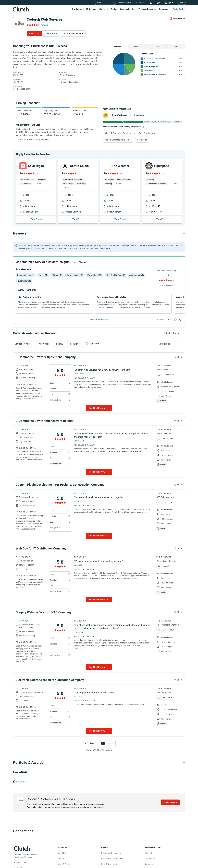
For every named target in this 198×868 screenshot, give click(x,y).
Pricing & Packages (147, 9)
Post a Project (179, 9)
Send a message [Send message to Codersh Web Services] (170, 802)
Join (182, 3)
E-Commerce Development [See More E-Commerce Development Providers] (155, 59)
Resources (164, 9)
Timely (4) (43, 275)
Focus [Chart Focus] (137, 47)
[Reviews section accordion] (99, 233)
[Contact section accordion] (99, 782)
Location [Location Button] (74, 344)
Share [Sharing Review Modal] (180, 357)
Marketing (104, 9)
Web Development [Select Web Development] (147, 133)
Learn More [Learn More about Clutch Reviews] (105, 248)
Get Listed (149, 853)
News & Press (64, 864)
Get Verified (150, 859)
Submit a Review (171, 333)
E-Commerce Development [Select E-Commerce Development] (123, 133)
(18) (78, 174)
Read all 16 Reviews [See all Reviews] (99, 320)
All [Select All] (106, 133)
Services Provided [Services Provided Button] (23, 344)
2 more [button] (174, 184)
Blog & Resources (109, 864)
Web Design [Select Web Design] (142, 140)
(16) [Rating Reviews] (172, 280)
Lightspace (161, 166)
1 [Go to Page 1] (98, 743)
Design (114, 9)
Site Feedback (20, 863)
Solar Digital (36, 166)
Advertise (149, 864)
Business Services (128, 9)
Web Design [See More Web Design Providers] (149, 70)
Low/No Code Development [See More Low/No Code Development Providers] (155, 74)
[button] (24, 344)
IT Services (91, 9)
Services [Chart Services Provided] (118, 47)
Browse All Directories (111, 853)
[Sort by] (171, 344)
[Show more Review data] (99, 408)
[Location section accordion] (99, 772)
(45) (120, 174)
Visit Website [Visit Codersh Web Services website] (51, 33)
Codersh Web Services (45, 19)
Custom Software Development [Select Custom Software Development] (118, 140)
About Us (61, 853)
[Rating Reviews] (32, 25)
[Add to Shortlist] (177, 19)
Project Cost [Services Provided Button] (43, 344)
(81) (36, 174)
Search (98, 3)
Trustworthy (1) (24, 281)
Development (78, 9)
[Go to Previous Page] (90, 743)
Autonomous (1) (137, 275)
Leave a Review (125, 3)
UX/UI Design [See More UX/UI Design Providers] (150, 63)
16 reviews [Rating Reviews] (43, 25)
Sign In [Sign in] (171, 3)
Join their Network (75, 33)
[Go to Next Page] (110, 743)
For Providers (140, 3)
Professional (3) (95, 275)
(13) (162, 174)
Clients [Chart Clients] (176, 47)
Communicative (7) (26, 275)
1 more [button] (38, 184)
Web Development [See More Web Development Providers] (151, 66)
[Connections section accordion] (99, 831)
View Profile (36, 219)
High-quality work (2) (115, 275)
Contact (33, 33)
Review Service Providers (112, 859)
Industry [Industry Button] (59, 344)
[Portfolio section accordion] (99, 763)
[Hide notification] (182, 245)
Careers (61, 859)
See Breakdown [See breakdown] (165, 286)
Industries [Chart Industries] (156, 47)
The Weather (121, 166)
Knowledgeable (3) (75, 275)
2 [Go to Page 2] (103, 743)
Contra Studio (79, 166)
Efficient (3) (57, 275)
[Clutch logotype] (22, 848)
